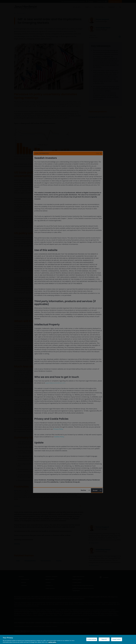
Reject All (104, 639)
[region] (68, 639)
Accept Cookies (117, 639)
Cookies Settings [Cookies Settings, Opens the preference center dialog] (92, 639)
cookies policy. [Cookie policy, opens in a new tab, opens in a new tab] (52, 642)
